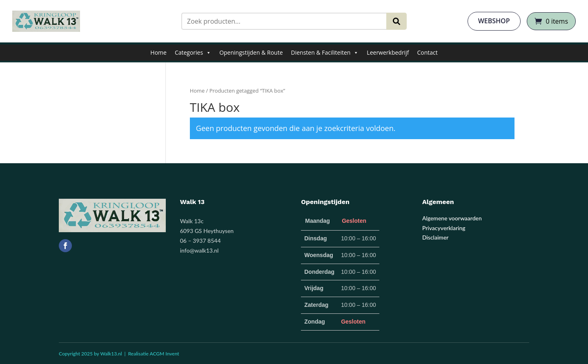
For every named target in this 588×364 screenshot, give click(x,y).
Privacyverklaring (444, 228)
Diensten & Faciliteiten (325, 53)
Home (158, 52)
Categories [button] (193, 53)
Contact (427, 52)
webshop (494, 21)
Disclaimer (435, 237)
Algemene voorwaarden (452, 218)
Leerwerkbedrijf (388, 52)
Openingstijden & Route (251, 52)
